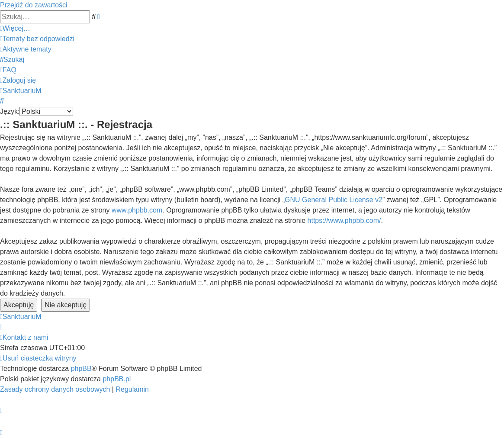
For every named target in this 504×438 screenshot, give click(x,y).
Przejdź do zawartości (34, 5)
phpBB (81, 369)
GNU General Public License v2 (334, 200)
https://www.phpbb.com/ (344, 221)
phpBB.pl (117, 379)
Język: (10, 111)
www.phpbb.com (137, 210)
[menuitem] (37, 39)
